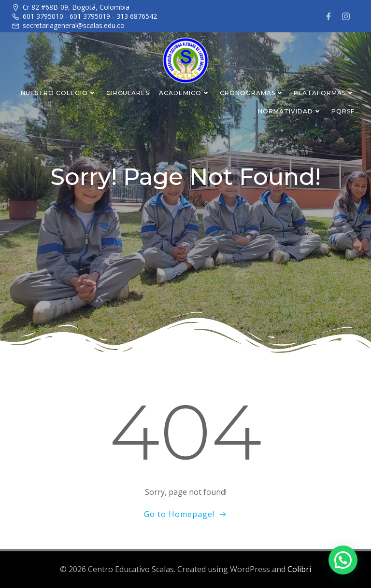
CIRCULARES (128, 92)
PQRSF (343, 111)
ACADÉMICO (185, 92)
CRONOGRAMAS (252, 92)
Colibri (299, 569)
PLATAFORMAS (324, 92)
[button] (343, 559)
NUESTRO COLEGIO (59, 92)
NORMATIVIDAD (290, 111)
